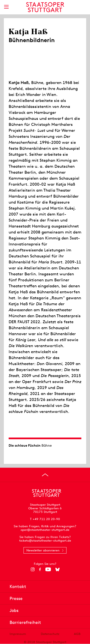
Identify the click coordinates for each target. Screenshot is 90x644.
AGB (77, 634)
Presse (16, 598)
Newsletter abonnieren (43, 550)
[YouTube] (48, 569)
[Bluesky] (57, 569)
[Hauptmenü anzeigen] (6, 7)
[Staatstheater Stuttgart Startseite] (45, 7)
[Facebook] (40, 569)
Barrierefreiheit (25, 622)
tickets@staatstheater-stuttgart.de (45, 541)
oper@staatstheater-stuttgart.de (45, 530)
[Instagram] (33, 569)
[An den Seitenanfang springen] (45, 475)
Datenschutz (50, 634)
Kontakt (18, 586)
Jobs (14, 610)
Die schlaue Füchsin (25, 445)
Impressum (18, 634)
